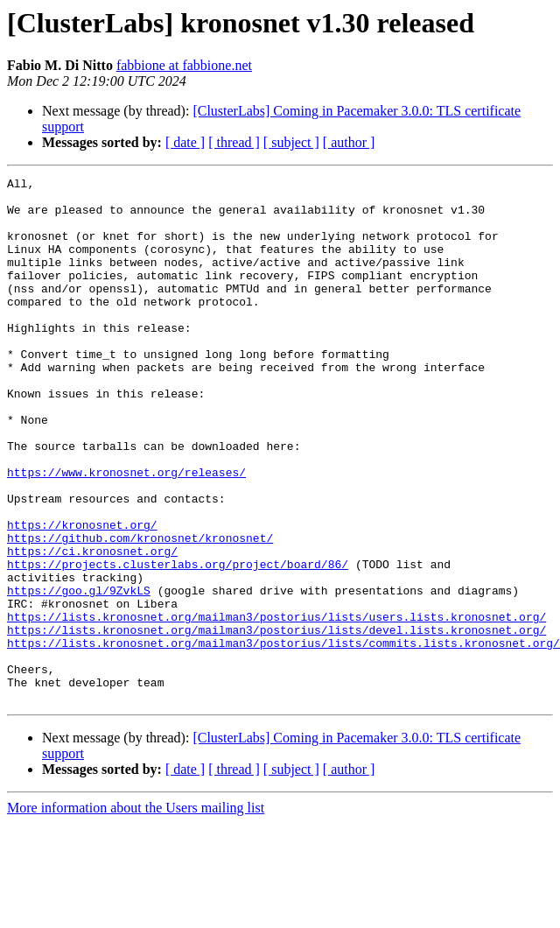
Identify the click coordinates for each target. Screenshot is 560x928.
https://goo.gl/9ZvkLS (79, 674)
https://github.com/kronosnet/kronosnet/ (140, 611)
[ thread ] (234, 142)
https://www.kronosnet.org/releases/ (126, 532)
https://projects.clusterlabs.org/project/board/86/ (178, 643)
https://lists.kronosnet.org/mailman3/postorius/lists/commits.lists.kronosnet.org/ (283, 737)
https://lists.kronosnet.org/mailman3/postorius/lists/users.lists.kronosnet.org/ (276, 706)
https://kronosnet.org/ (82, 595)
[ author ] (349, 142)
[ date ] (185, 142)
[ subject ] (291, 142)
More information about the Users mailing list (136, 913)
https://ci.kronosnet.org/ (92, 627)
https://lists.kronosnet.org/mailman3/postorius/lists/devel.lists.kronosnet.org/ (276, 721)
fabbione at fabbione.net (184, 65)
